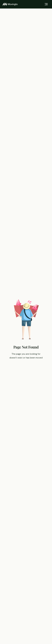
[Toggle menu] (46, 4)
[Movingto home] (10, 4)
